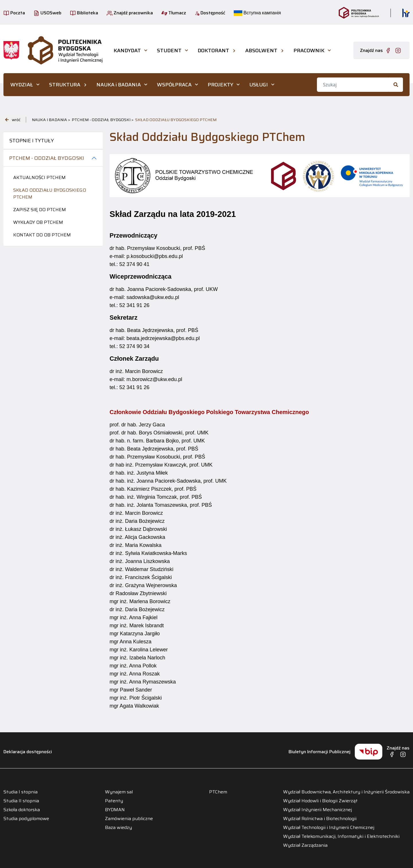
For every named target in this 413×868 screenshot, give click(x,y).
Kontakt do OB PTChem (42, 235)
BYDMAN (115, 810)
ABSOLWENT (261, 51)
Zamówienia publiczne (129, 819)
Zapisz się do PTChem (40, 210)
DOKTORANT (213, 51)
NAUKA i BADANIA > (51, 120)
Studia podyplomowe (26, 819)
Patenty (114, 801)
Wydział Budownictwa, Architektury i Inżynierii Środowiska (346, 792)
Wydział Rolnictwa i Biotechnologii (320, 819)
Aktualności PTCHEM (39, 177)
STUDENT (169, 51)
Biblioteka (84, 13)
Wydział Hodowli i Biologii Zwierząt (320, 801)
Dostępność (210, 13)
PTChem (218, 792)
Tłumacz (174, 13)
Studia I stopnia (21, 792)
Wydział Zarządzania (305, 845)
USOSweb (47, 13)
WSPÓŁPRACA (174, 85)
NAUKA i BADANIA (119, 85)
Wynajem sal (119, 792)
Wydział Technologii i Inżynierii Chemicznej (329, 828)
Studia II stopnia (21, 801)
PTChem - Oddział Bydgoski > (103, 120)
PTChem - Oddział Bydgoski (47, 158)
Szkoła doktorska (22, 810)
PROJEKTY (220, 85)
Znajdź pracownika (130, 13)
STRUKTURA (65, 85)
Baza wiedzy (118, 828)
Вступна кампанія (257, 13)
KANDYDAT (127, 51)
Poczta (14, 13)
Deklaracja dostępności (28, 752)
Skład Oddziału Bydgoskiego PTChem (50, 194)
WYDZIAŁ (22, 85)
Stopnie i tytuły (32, 141)
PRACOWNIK (309, 51)
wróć (13, 120)
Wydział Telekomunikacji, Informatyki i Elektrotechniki (341, 836)
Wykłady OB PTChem (38, 222)
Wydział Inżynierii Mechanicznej (317, 810)
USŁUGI (259, 85)
